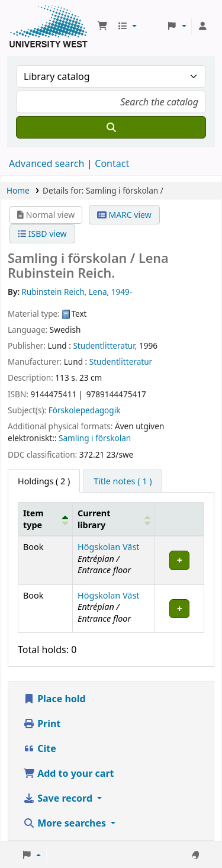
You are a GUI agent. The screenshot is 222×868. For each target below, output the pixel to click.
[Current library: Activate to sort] (114, 519)
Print (42, 724)
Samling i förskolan (95, 438)
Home (18, 190)
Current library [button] (94, 519)
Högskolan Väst (108, 547)
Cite (40, 748)
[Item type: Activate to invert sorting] (46, 519)
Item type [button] (33, 519)
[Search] (111, 127)
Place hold (54, 699)
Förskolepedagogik (85, 410)
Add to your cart (69, 773)
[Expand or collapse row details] (180, 560)
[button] (102, 26)
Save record (59, 798)
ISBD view (42, 234)
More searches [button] (66, 823)
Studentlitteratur (121, 361)
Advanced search (46, 163)
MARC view (124, 215)
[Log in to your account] (202, 26)
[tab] (123, 481)
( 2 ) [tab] (44, 481)
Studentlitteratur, (105, 345)
